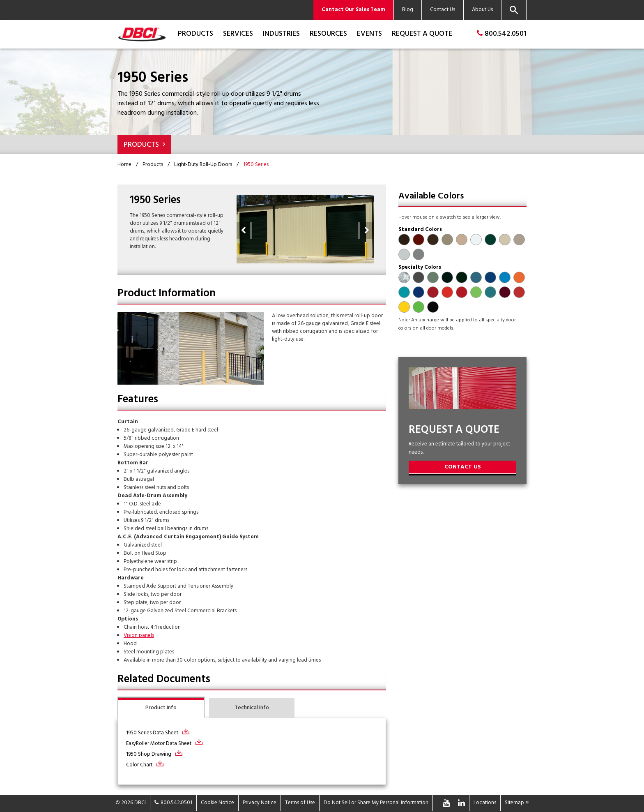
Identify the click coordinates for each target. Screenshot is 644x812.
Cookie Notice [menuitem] (217, 803)
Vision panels (139, 636)
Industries (281, 34)
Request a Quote (422, 34)
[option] (305, 229)
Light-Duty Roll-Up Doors (203, 165)
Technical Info (252, 708)
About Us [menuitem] (482, 10)
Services (238, 34)
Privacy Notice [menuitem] (260, 803)
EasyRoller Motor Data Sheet (159, 744)
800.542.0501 (502, 34)
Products (195, 34)
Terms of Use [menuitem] (300, 803)
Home (124, 165)
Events (369, 34)
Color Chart (139, 765)
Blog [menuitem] (408, 10)
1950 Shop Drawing (149, 754)
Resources (328, 34)
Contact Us (463, 467)
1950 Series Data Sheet (152, 733)
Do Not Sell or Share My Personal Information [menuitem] (376, 803)
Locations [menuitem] (485, 803)
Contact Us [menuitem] (443, 10)
